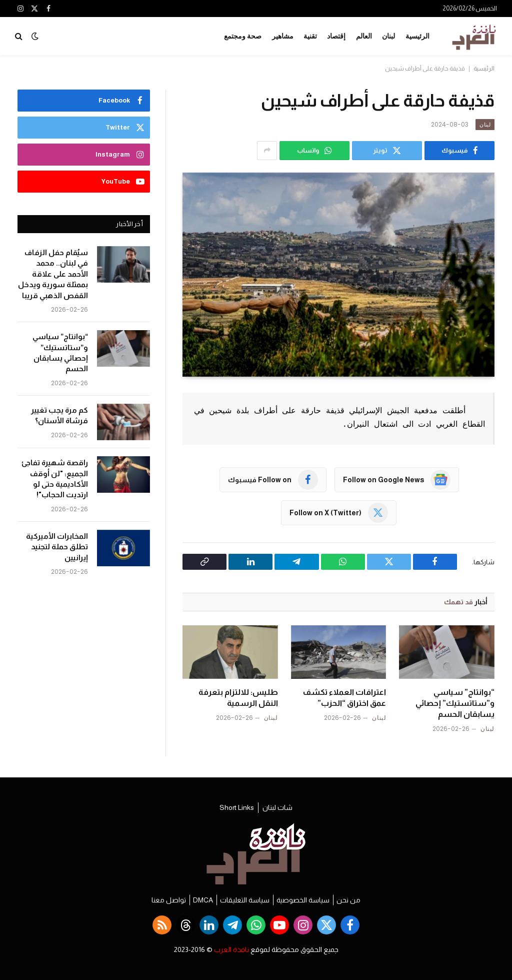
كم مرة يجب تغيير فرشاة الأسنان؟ (59, 415)
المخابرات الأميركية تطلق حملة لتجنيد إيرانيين (57, 547)
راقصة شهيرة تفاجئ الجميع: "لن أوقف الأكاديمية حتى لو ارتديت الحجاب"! (55, 478)
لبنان (388, 36)
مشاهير (283, 36)
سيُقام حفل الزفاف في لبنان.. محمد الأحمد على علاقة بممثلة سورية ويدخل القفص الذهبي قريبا (53, 274)
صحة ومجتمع (243, 36)
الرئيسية (417, 36)
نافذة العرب (231, 949)
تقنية (310, 36)
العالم (364, 36)
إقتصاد (336, 36)
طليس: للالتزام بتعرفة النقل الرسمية (238, 698)
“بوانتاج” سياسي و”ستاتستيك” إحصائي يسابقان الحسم (455, 703)
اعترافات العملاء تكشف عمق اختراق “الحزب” (344, 698)
